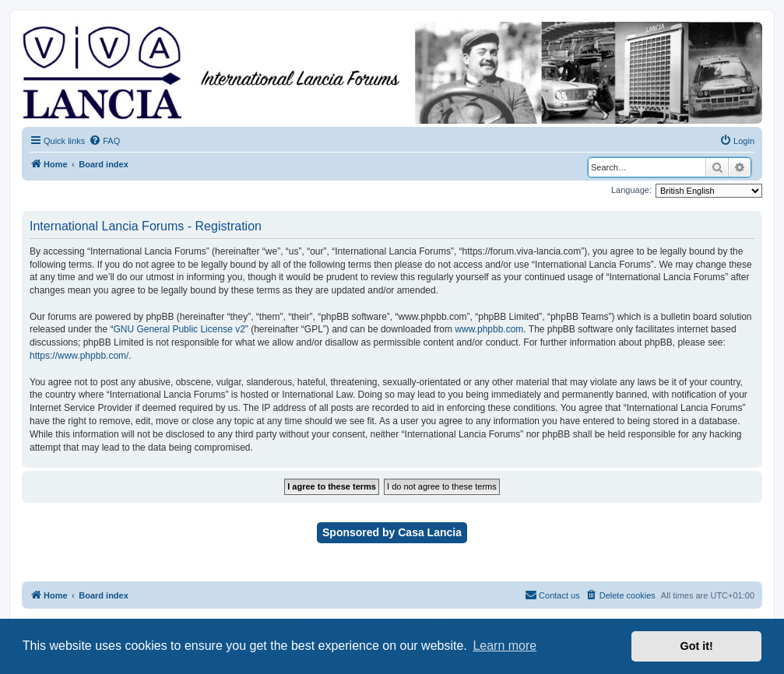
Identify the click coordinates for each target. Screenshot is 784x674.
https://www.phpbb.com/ (79, 356)
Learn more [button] (505, 646)
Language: (631, 190)
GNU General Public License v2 (179, 329)
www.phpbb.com (489, 329)
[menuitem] (104, 141)
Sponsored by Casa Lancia (392, 532)
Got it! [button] (697, 646)
